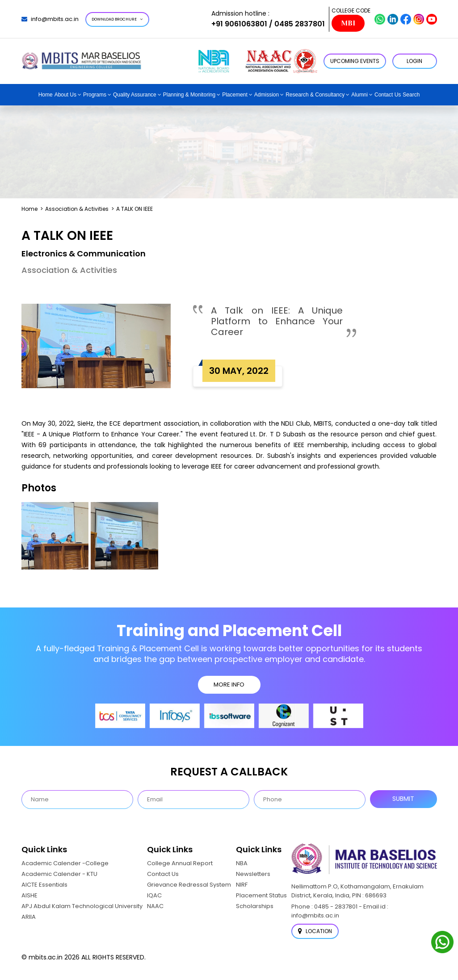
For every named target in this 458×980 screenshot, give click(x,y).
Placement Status (261, 895)
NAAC (155, 906)
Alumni (359, 95)
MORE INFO (229, 685)
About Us (65, 95)
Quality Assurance (135, 95)
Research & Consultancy (315, 95)
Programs (95, 95)
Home (46, 95)
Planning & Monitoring (189, 95)
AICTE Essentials (44, 885)
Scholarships (255, 906)
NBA (242, 863)
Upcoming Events (355, 61)
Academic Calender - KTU (59, 874)
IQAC (154, 895)
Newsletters (253, 874)
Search (411, 95)
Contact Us (388, 95)
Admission (267, 95)
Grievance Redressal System (189, 885)
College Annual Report (180, 863)
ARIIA (29, 917)
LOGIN (414, 61)
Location (315, 931)
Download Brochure (117, 19)
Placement (235, 95)
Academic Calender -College (65, 863)
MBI (348, 23)
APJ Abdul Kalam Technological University (82, 906)
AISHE (29, 895)
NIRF (242, 885)
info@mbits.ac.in (50, 19)
